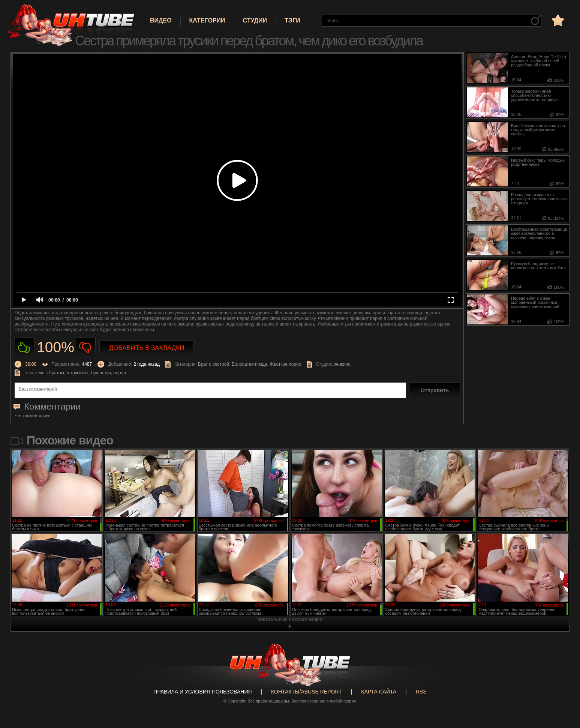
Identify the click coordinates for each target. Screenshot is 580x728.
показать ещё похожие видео (290, 620)
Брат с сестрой (214, 364)
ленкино (342, 364)
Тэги (292, 20)
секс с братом (50, 373)
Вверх (563, 684)
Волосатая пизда (250, 364)
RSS (421, 692)
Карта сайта (379, 692)
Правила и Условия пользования (202, 692)
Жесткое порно (285, 364)
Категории (207, 20)
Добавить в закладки (147, 348)
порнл (119, 373)
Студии (255, 20)
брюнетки (101, 373)
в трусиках (78, 373)
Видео (161, 20)
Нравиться (25, 347)
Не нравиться (86, 347)
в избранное (557, 20)
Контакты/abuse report (306, 692)
